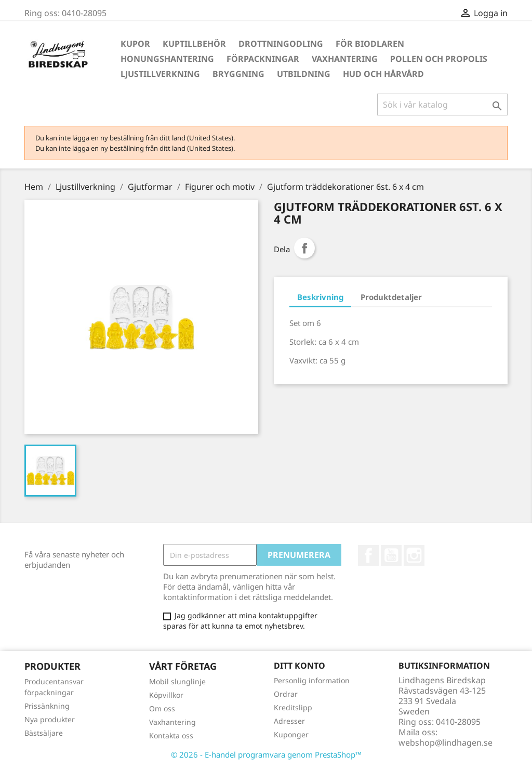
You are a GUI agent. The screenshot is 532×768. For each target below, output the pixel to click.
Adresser (289, 721)
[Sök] (442, 105)
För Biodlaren (370, 44)
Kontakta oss (171, 736)
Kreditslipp (293, 707)
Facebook (368, 555)
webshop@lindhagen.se (445, 743)
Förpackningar (263, 59)
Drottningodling (281, 44)
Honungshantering (167, 59)
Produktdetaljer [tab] (391, 297)
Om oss (162, 708)
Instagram (414, 555)
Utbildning (304, 74)
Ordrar (286, 694)
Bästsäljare (44, 733)
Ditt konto (300, 666)
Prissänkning (47, 706)
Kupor (135, 44)
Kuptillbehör (194, 44)
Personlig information (312, 680)
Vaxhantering (345, 59)
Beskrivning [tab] (320, 297)
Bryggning (238, 74)
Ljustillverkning (160, 74)
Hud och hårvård (383, 74)
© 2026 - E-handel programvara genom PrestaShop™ (266, 754)
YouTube (391, 555)
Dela (304, 248)
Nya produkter (50, 719)
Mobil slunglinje (177, 681)
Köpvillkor (166, 695)
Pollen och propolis (439, 59)
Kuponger (291, 734)
